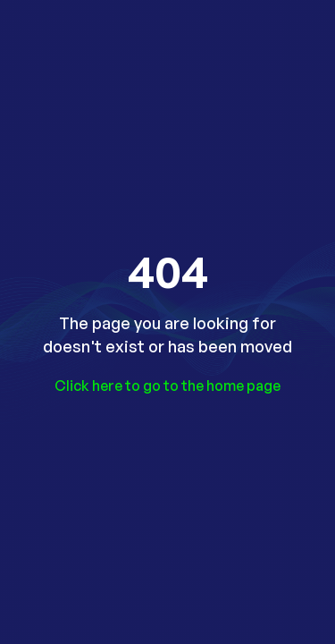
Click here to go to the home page (167, 386)
